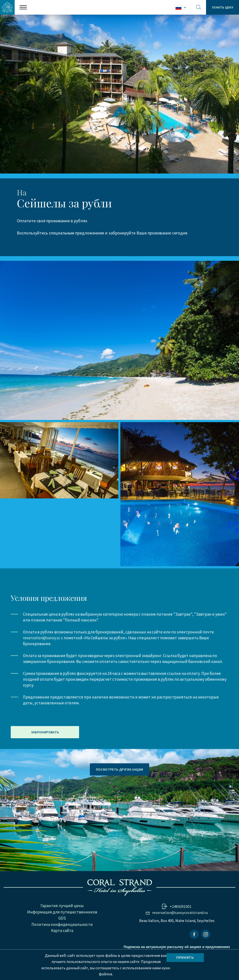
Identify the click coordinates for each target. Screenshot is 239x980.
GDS (62, 937)
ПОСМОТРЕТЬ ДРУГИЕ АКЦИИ (120, 788)
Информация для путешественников (62, 931)
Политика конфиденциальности (62, 943)
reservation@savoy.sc (42, 656)
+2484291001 (181, 925)
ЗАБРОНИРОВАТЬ (45, 751)
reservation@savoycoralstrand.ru (180, 931)
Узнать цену (222, 7)
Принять (185, 957)
